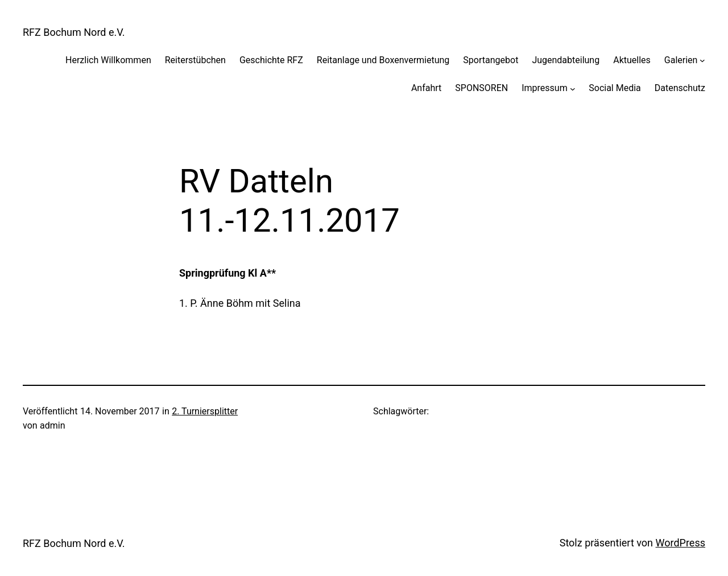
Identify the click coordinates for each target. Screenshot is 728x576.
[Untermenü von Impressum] (573, 88)
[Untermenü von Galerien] (702, 60)
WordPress (681, 543)
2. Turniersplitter (205, 411)
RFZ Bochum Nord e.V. (74, 32)
